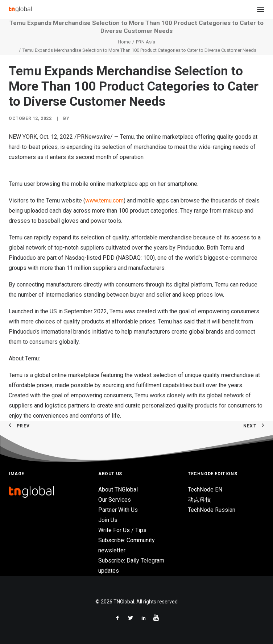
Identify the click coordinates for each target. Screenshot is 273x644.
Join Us (108, 520)
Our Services (115, 500)
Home (124, 42)
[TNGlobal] (20, 9)
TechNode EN (205, 490)
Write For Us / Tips (122, 530)
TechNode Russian (212, 510)
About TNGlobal (118, 490)
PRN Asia (146, 42)
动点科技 (199, 500)
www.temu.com (104, 200)
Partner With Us (118, 510)
